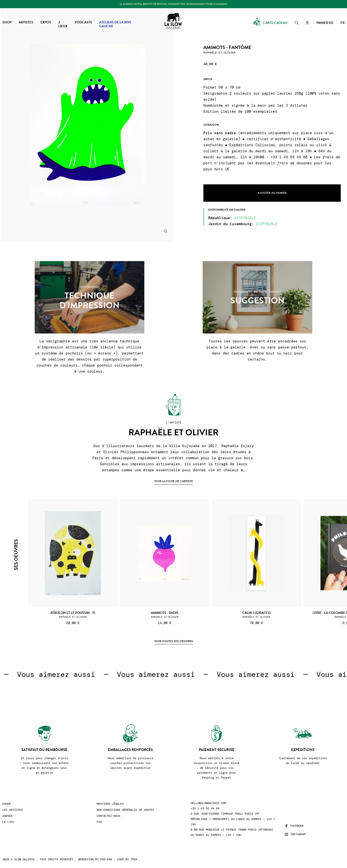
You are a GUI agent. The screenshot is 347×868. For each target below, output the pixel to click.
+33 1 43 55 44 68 (205, 809)
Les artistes (13, 810)
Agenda (7, 816)
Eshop (7, 804)
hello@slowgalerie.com (208, 803)
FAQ (99, 822)
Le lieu (8, 822)
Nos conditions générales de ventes (125, 810)
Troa (134, 859)
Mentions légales (110, 804)
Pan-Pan (106, 859)
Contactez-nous (108, 816)
